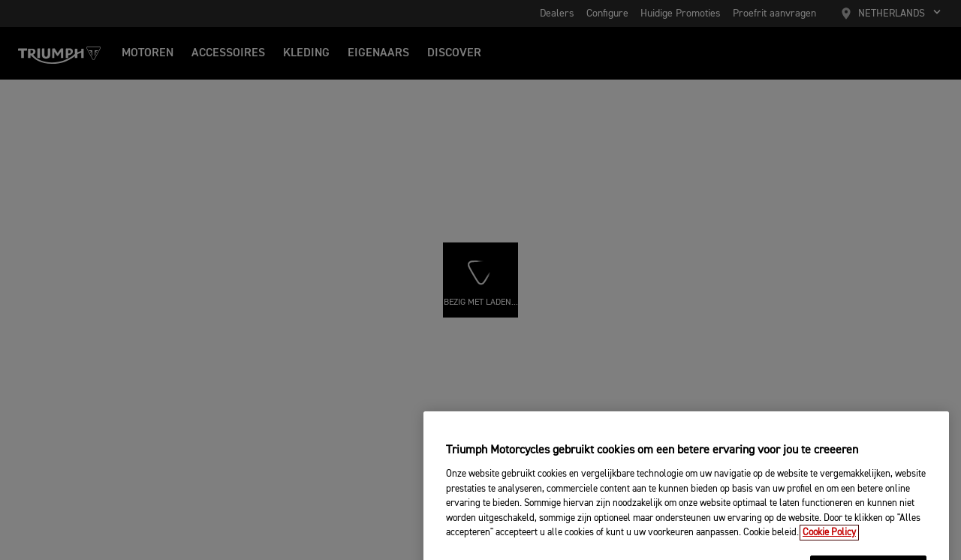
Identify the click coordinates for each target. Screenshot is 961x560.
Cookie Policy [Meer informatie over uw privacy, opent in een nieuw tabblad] (829, 547)
